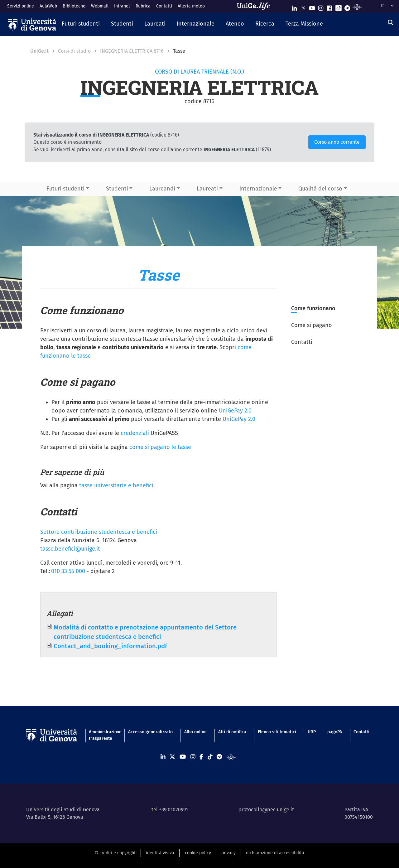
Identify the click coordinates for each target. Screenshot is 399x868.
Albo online (195, 732)
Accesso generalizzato (150, 732)
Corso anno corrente (337, 142)
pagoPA (335, 732)
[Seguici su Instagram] (321, 7)
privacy (228, 853)
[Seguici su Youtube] (312, 7)
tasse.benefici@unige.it (70, 549)
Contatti (164, 6)
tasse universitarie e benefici (116, 485)
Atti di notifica (232, 732)
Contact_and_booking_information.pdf (110, 646)
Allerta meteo (191, 6)
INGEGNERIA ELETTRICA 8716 (132, 51)
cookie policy (198, 853)
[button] (81, 24)
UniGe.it (39, 51)
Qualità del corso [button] (320, 189)
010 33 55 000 (68, 571)
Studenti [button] (117, 189)
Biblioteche (74, 6)
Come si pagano (312, 325)
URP (312, 732)
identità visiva (160, 853)
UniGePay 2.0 (235, 411)
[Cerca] (391, 23)
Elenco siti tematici (277, 732)
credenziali (135, 433)
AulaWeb (48, 6)
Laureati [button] (207, 189)
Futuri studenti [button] (65, 189)
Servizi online (21, 6)
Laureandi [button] (162, 189)
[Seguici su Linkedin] (294, 7)
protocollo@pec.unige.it (266, 810)
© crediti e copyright (115, 853)
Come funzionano (313, 308)
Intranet (122, 6)
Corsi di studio (74, 51)
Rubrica (143, 6)
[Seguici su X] (303, 7)
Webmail (100, 6)
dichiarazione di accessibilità (275, 853)
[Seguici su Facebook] (329, 7)
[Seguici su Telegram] (347, 7)
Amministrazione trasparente (103, 735)
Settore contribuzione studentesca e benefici (99, 532)
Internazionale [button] (258, 189)
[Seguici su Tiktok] (339, 7)
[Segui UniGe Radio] (357, 7)
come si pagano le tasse (160, 447)
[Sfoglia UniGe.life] (256, 6)
